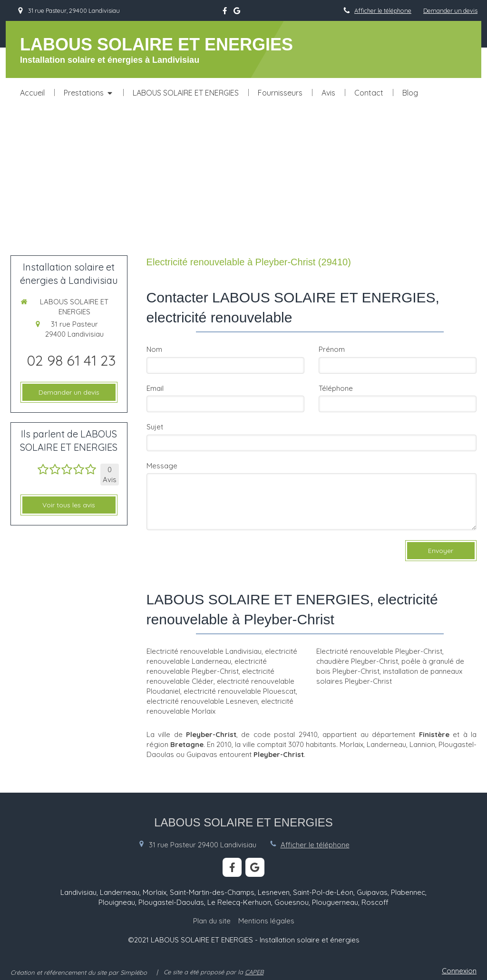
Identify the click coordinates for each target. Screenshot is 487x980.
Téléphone (336, 388)
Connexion (459, 971)
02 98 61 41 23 (71, 360)
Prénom (332, 349)
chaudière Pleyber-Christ (357, 661)
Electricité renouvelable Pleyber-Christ (379, 651)
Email (155, 388)
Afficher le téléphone (383, 10)
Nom (154, 349)
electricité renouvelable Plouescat (240, 691)
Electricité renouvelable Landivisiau (204, 651)
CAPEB (254, 972)
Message (162, 466)
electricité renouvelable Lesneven (202, 701)
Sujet (155, 427)
